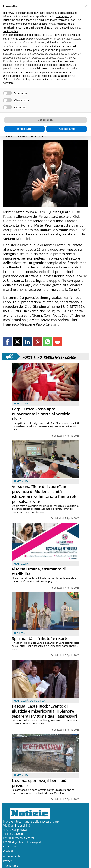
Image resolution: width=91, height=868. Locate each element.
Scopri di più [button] (46, 120)
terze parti (60, 35)
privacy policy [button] (63, 16)
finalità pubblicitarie (62, 50)
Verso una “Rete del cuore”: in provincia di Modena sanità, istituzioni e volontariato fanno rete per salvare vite (45, 494)
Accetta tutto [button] (67, 129)
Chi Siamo (9, 846)
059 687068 (16, 834)
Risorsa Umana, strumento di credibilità (39, 571)
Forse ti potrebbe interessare (49, 356)
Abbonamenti (12, 856)
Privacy (7, 861)
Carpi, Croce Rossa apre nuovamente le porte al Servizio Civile (41, 414)
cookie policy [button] (10, 31)
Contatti (8, 851)
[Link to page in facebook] (7, 342)
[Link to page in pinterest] (37, 342)
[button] (86, 6)
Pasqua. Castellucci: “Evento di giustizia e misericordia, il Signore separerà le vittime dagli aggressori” (45, 711)
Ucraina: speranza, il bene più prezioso (39, 783)
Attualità (22, 404)
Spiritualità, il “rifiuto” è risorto (40, 638)
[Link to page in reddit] (58, 342)
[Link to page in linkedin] (27, 342)
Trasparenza (11, 866)
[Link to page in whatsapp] (47, 342)
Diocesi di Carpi (50, 822)
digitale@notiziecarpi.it (27, 842)
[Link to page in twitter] (17, 342)
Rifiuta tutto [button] (24, 129)
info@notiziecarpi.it (24, 838)
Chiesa (21, 633)
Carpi (33, 701)
